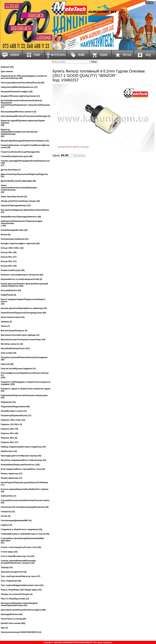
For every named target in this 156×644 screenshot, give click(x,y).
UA (147, 3)
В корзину (80, 156)
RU (152, 3)
